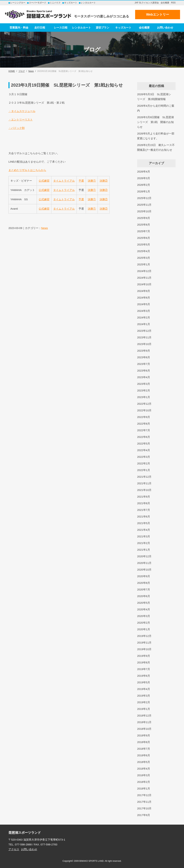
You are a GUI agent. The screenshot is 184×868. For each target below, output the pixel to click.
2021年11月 (144, 483)
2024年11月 (144, 278)
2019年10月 (144, 649)
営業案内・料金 (19, 28)
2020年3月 (144, 616)
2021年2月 (144, 543)
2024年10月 (144, 284)
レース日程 (61, 28)
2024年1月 (144, 324)
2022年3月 (144, 457)
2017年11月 (144, 802)
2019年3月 (144, 696)
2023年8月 (144, 357)
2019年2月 (144, 702)
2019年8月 (144, 662)
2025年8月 (144, 225)
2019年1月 (144, 709)
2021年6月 (144, 516)
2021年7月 (144, 510)
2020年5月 (144, 603)
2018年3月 (144, 775)
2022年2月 (144, 463)
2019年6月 (144, 676)
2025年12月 (144, 198)
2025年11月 (144, 205)
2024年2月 (144, 317)
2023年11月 (144, 337)
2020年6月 (144, 596)
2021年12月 (144, 477)
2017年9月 (144, 815)
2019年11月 (144, 643)
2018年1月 (144, 788)
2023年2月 (144, 390)
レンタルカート (81, 28)
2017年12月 (144, 795)
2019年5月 (144, 682)
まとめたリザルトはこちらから (27, 170)
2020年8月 (144, 583)
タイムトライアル (64, 181)
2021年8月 (144, 503)
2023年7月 (144, 364)
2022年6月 (144, 437)
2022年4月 (144, 450)
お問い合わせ (165, 28)
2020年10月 (144, 570)
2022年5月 (144, 444)
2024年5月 (144, 304)
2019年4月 (144, 689)
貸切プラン (103, 28)
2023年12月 (144, 331)
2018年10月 (144, 729)
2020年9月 (144, 576)
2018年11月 (144, 722)
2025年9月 (144, 218)
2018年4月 (144, 769)
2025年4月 (144, 251)
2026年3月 (144, 178)
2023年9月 (144, 351)
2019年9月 (144, 656)
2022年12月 (144, 404)
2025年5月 (144, 244)
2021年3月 (144, 536)
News (45, 228)
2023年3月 (144, 384)
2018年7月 (144, 749)
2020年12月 (144, 556)
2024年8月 (144, 298)
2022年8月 (144, 424)
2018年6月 (144, 755)
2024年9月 (144, 291)
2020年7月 (144, 589)
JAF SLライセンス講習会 (147, 3)
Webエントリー (158, 15)
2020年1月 (144, 629)
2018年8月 (144, 742)
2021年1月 (144, 550)
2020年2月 (144, 623)
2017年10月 (144, 808)
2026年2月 (144, 185)
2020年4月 (144, 609)
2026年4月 (144, 172)
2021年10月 (144, 490)
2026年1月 (144, 191)
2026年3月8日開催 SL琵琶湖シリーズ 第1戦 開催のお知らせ (155, 122)
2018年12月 (144, 716)
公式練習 (44, 181)
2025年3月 (144, 258)
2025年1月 (144, 264)
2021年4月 (144, 530)
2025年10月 (144, 211)
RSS (173, 3)
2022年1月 (144, 470)
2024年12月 (144, 271)
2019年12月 (144, 636)
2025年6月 (144, 238)
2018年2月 (144, 782)
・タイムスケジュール (22, 111)
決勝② (104, 181)
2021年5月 (144, 523)
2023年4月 (144, 377)
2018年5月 (144, 762)
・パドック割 (17, 128)
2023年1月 (144, 397)
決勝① (92, 181)
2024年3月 (144, 311)
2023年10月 (144, 344)
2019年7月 (144, 669)
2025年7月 (144, 231)
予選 (81, 181)
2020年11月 (144, 563)
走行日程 (40, 28)
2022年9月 (144, 417)
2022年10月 (144, 410)
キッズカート (123, 28)
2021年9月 (144, 497)
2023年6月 (144, 371)
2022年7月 (144, 430)
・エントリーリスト (21, 120)
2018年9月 (144, 735)
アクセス (14, 849)
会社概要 (165, 3)
